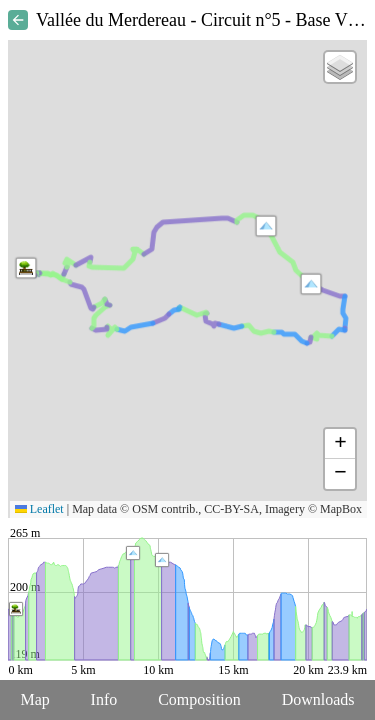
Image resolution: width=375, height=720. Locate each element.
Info (104, 699)
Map (34, 699)
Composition (199, 699)
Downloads (318, 699)
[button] (266, 226)
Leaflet (39, 509)
